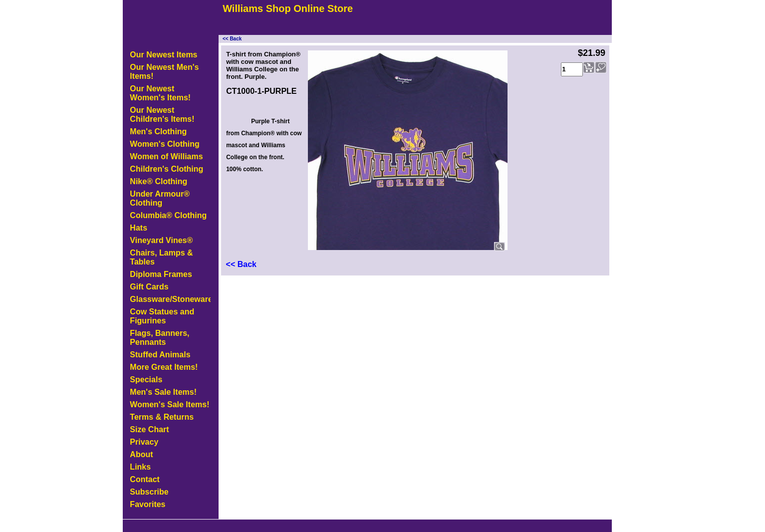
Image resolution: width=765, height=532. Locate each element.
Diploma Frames (161, 274)
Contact (145, 479)
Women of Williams (166, 156)
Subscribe (149, 492)
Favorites (147, 504)
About (141, 454)
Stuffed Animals (160, 355)
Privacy (144, 442)
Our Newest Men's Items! (164, 72)
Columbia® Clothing (168, 215)
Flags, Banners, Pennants (159, 338)
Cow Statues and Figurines (162, 316)
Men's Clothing (158, 132)
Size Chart (149, 429)
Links (140, 467)
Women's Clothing (165, 144)
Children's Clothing (166, 169)
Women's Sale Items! (169, 404)
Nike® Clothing (158, 181)
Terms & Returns (162, 417)
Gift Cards (149, 287)
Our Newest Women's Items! (160, 93)
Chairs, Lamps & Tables (161, 257)
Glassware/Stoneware (170, 299)
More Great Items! (164, 367)
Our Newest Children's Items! (162, 115)
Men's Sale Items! (163, 392)
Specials (146, 380)
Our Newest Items (163, 55)
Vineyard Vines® (161, 240)
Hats (138, 228)
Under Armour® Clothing (160, 198)
